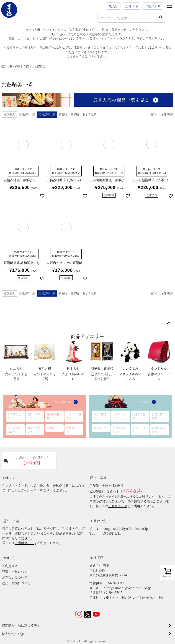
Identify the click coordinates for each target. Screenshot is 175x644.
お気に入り (153, 6)
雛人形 (113, 6)
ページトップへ (169, 323)
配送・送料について (16, 572)
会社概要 (97, 558)
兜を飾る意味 (139, 416)
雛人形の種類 (53, 416)
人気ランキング (34, 416)
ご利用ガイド (30, 490)
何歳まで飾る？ (34, 430)
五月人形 (131, 6)
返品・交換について (16, 583)
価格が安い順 (27, 114)
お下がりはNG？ (14, 430)
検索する (161, 18)
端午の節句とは (100, 416)
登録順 (75, 114)
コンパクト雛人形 (74, 416)
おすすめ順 (89, 114)
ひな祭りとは (14, 416)
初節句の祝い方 (158, 430)
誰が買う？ (53, 428)
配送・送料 (98, 478)
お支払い (9, 478)
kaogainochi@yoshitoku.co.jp (125, 528)
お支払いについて (15, 577)
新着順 (63, 114)
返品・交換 (11, 521)
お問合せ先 (98, 521)
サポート (9, 558)
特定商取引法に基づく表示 (21, 625)
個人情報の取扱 (13, 634)
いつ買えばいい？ (119, 430)
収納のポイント (73, 430)
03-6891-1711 (112, 533)
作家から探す (23, 66)
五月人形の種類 (158, 416)
